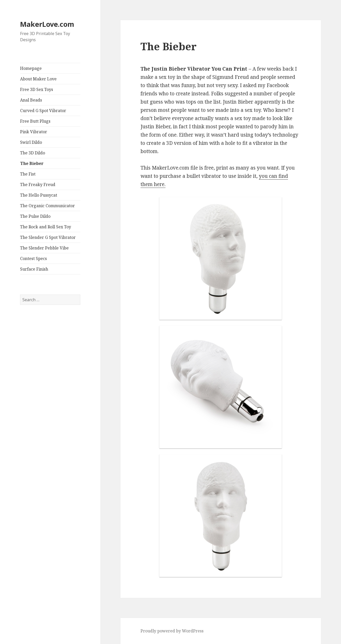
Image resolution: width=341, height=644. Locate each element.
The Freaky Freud (38, 185)
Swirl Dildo (31, 142)
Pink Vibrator (34, 132)
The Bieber (32, 163)
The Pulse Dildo (35, 216)
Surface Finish (34, 269)
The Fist (28, 174)
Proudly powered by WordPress (172, 631)
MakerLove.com (47, 24)
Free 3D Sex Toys (37, 89)
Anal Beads (31, 100)
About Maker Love (38, 79)
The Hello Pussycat (39, 195)
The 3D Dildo (33, 153)
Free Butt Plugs (35, 121)
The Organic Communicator (47, 206)
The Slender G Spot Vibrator (48, 237)
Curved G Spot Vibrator (43, 111)
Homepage (31, 68)
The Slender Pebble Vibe (44, 248)
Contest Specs (33, 258)
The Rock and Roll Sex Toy (46, 227)
